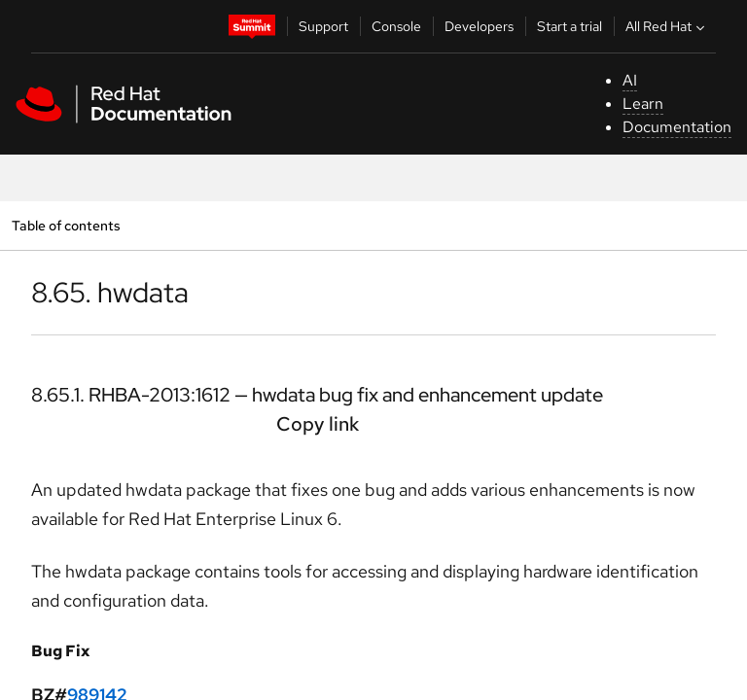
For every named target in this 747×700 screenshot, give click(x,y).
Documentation (677, 127)
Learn (643, 104)
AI (630, 80)
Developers (479, 26)
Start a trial (569, 26)
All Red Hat (667, 26)
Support (323, 26)
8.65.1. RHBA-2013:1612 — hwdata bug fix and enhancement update (317, 395)
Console (396, 26)
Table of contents (66, 225)
